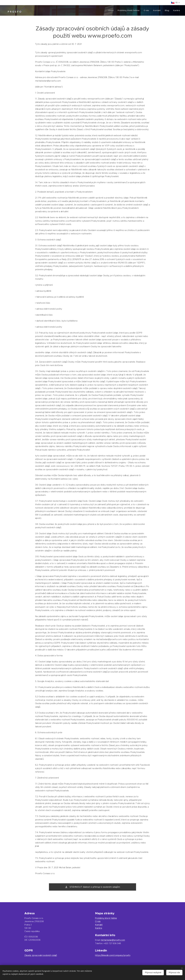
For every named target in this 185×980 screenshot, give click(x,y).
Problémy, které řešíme (106, 918)
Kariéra (99, 928)
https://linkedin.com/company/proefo (113, 955)
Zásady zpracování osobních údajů (41, 955)
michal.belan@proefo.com (113, 940)
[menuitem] (111, 10)
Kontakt (99, 925)
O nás (98, 922)
